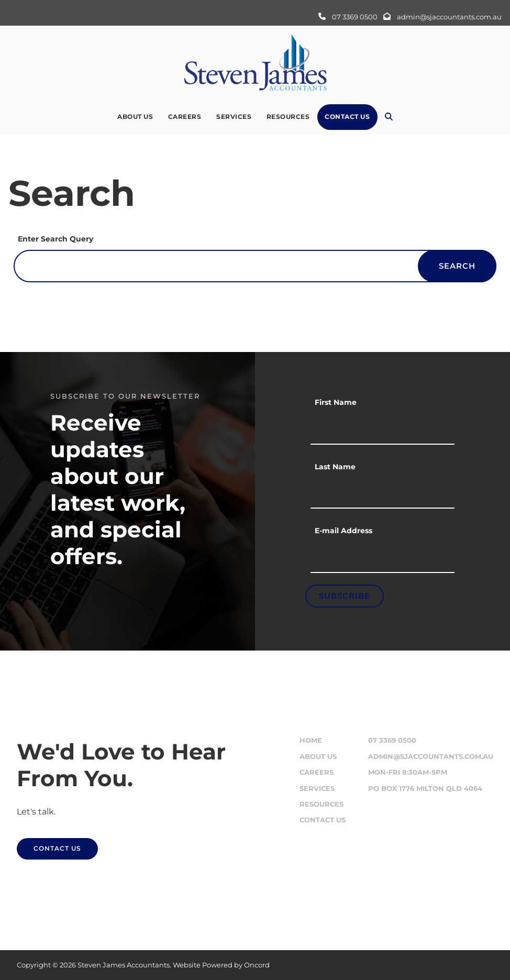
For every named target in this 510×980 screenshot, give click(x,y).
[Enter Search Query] (255, 266)
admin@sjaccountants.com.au (431, 757)
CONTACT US (41, 844)
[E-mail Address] (383, 557)
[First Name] (383, 429)
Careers (185, 117)
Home (311, 740)
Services (234, 117)
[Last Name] (383, 493)
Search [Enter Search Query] (457, 266)
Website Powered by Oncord (221, 965)
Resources (288, 117)
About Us (135, 117)
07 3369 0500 (392, 740)
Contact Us (347, 117)
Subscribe (345, 596)
